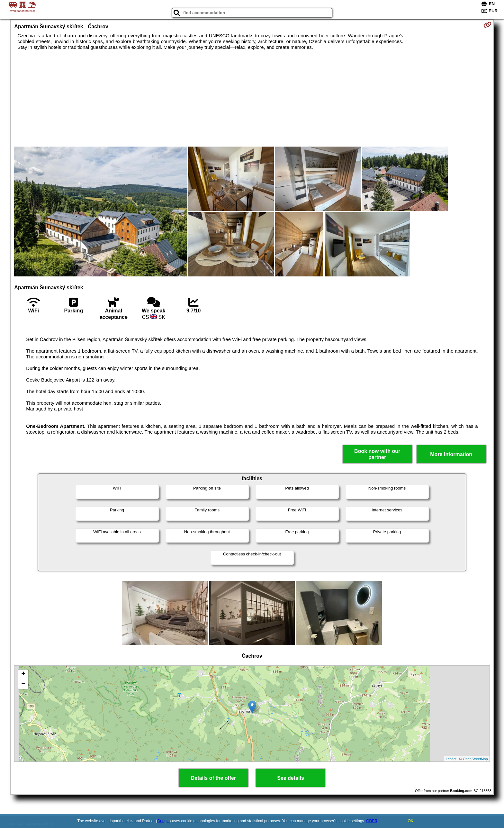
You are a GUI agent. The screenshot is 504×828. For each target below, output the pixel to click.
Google (163, 821)
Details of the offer (213, 778)
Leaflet (451, 759)
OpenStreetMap (475, 759)
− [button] (23, 684)
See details (291, 778)
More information (451, 454)
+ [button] (23, 674)
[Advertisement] (252, 98)
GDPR (372, 821)
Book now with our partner (377, 454)
